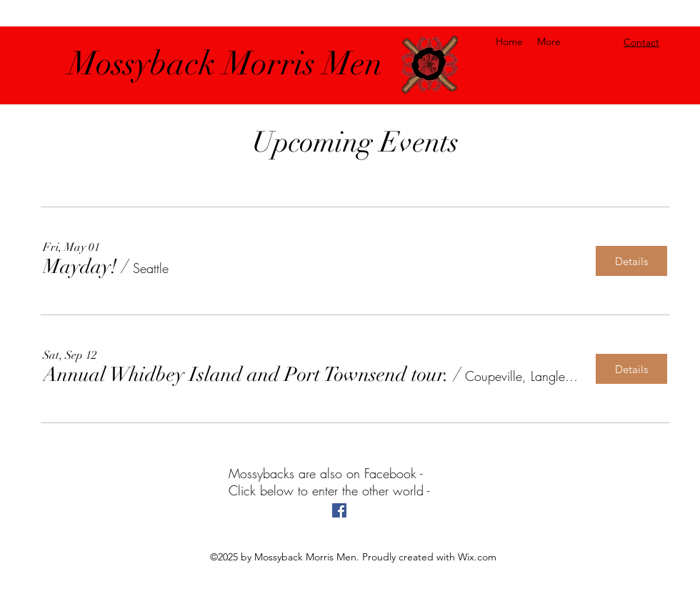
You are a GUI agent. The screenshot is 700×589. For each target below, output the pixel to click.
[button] (80, 267)
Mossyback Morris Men (226, 64)
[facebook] (339, 510)
